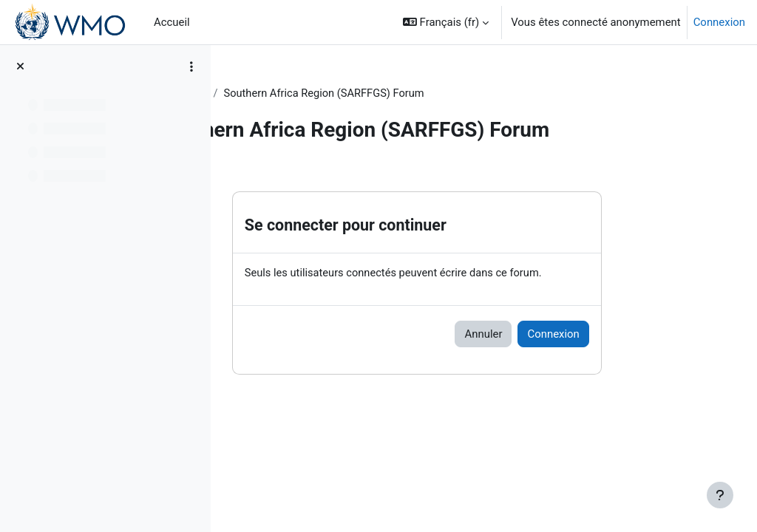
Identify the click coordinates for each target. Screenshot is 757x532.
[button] (446, 22)
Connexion (719, 22)
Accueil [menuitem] (172, 22)
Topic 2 (309, 94)
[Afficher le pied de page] (720, 495)
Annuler (539, 334)
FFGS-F (257, 94)
